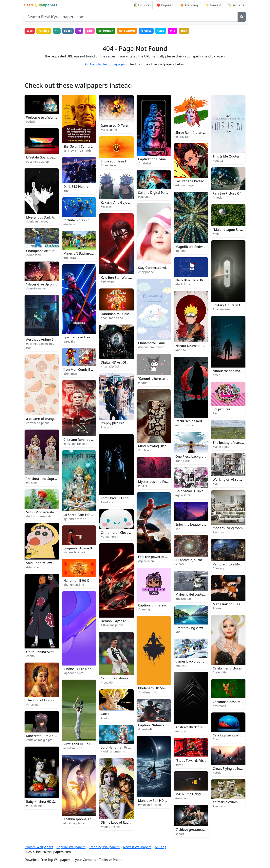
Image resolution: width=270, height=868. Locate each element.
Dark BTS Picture (76, 187)
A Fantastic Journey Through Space (202, 560)
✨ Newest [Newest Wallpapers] (213, 5)
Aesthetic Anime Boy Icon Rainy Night (55, 339)
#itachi (143, 486)
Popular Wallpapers (71, 847)
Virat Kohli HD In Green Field (85, 744)
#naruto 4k (145, 729)
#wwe (179, 765)
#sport (180, 834)
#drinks (218, 608)
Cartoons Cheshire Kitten (232, 702)
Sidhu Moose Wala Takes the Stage (52, 512)
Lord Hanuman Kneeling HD (122, 747)
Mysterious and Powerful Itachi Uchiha (167, 482)
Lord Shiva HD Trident (117, 498)
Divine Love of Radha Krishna (123, 822)
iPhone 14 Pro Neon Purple (84, 669)
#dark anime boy (37, 221)
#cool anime (109, 130)
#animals (219, 806)
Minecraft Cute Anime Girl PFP (49, 736)
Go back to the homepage (104, 64)
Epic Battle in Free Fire (80, 337)
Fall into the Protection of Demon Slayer (205, 181)
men (184, 31)
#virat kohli (33, 255)
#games (181, 665)
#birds (217, 773)
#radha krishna (111, 827)
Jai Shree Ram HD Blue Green (85, 515)
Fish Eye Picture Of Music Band (236, 193)
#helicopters (183, 599)
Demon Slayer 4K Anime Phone (124, 621)
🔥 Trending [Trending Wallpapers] (189, 5)
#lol (215, 413)
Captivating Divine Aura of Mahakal (165, 159)
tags (30, 31)
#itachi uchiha (184, 425)
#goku (105, 718)
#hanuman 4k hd (112, 318)
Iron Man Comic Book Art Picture (88, 370)
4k (57, 31)
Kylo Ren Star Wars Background (125, 278)
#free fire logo (110, 165)
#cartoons (219, 706)
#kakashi (107, 207)
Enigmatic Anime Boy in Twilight (88, 548)
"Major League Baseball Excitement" (240, 230)
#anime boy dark (75, 552)
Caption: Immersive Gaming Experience (168, 605)
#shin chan (33, 567)
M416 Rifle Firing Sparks (193, 794)
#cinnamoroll (109, 537)
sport (68, 31)
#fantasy (218, 568)
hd (79, 31)
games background (190, 661)
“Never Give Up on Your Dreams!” (51, 284)
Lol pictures (222, 409)
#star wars (108, 282)
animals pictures (225, 802)
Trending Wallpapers (104, 847)
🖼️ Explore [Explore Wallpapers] (141, 5)
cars (90, 31)
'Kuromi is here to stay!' (156, 379)
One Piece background (192, 456)
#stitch (31, 122)
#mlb (216, 234)
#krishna (32, 483)
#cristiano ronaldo (75, 444)
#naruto (181, 350)
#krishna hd (34, 806)
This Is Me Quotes (226, 156)
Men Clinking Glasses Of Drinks (236, 604)
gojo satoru (127, 31)
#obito (30, 656)
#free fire (70, 341)
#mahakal (145, 163)
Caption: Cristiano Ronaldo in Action (128, 678)
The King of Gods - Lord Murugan (51, 700)
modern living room (228, 528)
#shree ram (183, 137)
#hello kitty (183, 284)
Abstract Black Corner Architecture (202, 727)
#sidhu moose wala (39, 516)
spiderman (106, 31)
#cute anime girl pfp (39, 740)
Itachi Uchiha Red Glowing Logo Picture (205, 421)
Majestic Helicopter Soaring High (200, 594)
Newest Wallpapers (137, 847)
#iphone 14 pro (74, 673)
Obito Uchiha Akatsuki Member (50, 652)
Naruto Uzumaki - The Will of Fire (200, 346)
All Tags (160, 847)
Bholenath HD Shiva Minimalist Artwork (168, 688)
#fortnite (69, 224)
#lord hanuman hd (113, 751)
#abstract (182, 731)
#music (218, 197)
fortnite (146, 31)
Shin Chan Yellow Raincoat (46, 563)
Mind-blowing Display (154, 446)
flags (161, 31)
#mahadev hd (110, 366)
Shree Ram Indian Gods (193, 133)
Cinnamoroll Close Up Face (121, 533)
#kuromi (144, 383)
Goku (105, 714)
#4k (178, 529)
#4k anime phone (112, 625)
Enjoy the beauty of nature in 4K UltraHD (206, 524)
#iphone (181, 251)
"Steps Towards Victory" (193, 761)
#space (180, 564)
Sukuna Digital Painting (156, 193)
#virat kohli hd (73, 748)
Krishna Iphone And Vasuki (84, 819)
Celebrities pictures (227, 668)
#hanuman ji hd (74, 585)
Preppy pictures (113, 423)
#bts (66, 191)
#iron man (70, 374)
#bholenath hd (148, 692)
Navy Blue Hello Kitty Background (201, 280)
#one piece (183, 461)
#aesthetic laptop (37, 162)
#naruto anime (36, 288)
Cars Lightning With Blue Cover (236, 735)
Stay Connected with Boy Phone (162, 268)
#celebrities (220, 672)
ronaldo (44, 31)
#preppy (106, 427)
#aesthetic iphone (38, 423)
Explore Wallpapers (39, 847)
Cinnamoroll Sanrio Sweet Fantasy (164, 343)
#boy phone (146, 272)
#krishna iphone (74, 823)
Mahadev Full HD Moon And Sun (162, 801)
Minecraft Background (80, 253)
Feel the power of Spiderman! (160, 557)
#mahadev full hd (150, 805)
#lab (216, 484)
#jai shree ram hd (75, 519)
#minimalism (221, 309)
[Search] (242, 17)
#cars (216, 739)
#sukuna (144, 197)
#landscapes (221, 447)
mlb (173, 31)
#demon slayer (185, 185)
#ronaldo (107, 682)
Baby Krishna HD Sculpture (46, 802)
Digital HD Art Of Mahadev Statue (126, 362)
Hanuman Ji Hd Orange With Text (88, 581)
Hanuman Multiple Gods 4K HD (124, 314)
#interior (219, 532)
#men (217, 375)
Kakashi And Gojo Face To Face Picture (130, 202)
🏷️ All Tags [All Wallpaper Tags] (236, 5)
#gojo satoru (184, 495)
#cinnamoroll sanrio (151, 347)
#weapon (182, 798)
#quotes (218, 161)
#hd (178, 632)
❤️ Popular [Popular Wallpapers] (165, 5)
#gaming (144, 609)
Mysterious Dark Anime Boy (47, 217)
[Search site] (131, 17)
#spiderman (146, 561)
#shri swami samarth (77, 150)
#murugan (33, 704)
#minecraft (71, 258)
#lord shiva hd (110, 502)
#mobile (144, 450)
